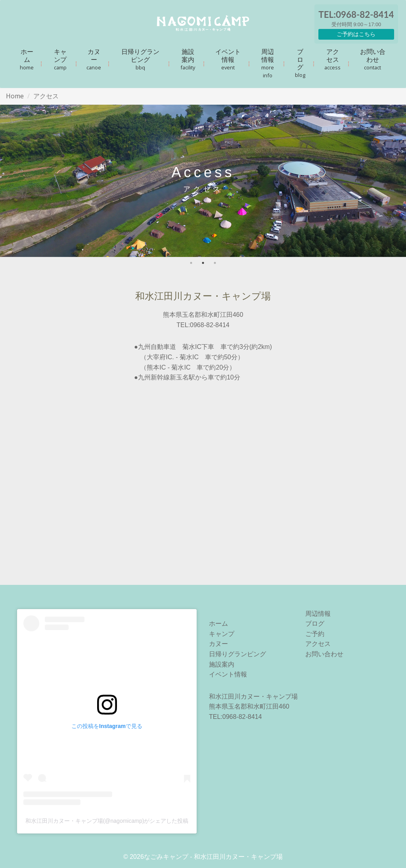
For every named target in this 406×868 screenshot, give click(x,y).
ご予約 (315, 634)
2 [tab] (203, 263)
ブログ (300, 63)
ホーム (27, 59)
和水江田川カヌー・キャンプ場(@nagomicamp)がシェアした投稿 (107, 821)
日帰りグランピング (140, 59)
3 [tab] (215, 263)
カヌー (94, 59)
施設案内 (188, 59)
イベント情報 (228, 59)
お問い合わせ (373, 59)
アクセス (332, 59)
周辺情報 (268, 63)
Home (15, 96)
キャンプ (60, 59)
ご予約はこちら (356, 34)
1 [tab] (191, 263)
